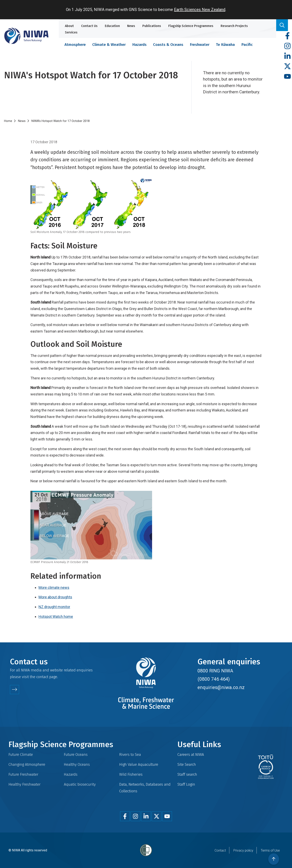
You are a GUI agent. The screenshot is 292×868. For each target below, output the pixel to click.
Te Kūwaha (225, 45)
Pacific (247, 45)
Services (71, 32)
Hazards (139, 45)
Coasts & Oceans (168, 45)
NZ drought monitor (54, 607)
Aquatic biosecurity (80, 784)
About (69, 26)
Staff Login (186, 784)
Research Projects (234, 26)
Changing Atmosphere (27, 764)
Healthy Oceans (77, 764)
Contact (220, 850)
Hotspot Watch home (56, 617)
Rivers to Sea (130, 754)
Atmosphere (75, 45)
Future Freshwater (23, 774)
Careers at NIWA (191, 754)
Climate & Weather (109, 45)
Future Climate (21, 754)
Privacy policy (243, 850)
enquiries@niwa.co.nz (221, 687)
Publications (152, 26)
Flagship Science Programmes (191, 26)
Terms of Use (270, 850)
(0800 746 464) (214, 679)
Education (112, 26)
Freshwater (200, 45)
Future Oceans (76, 754)
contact (42, 677)
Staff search (187, 774)
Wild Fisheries (131, 774)
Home (8, 121)
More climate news (54, 587)
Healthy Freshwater (25, 784)
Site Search (187, 764)
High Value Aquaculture (139, 764)
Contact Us (89, 26)
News (131, 26)
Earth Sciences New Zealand (200, 10)
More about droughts (55, 597)
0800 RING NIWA (215, 671)
